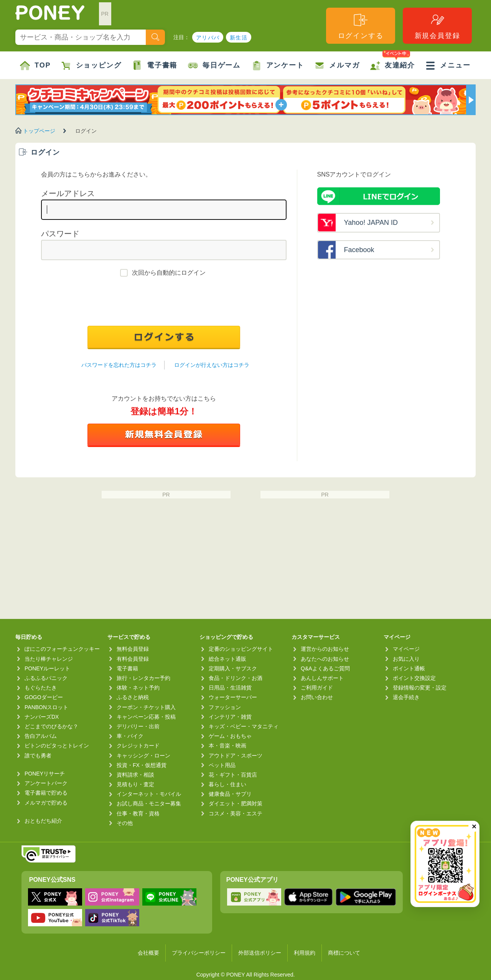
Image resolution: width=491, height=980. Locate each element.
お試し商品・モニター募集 (149, 803)
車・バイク (130, 736)
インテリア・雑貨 (230, 717)
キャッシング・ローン (143, 756)
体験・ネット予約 (138, 688)
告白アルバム (41, 736)
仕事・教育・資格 (138, 813)
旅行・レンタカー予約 (143, 678)
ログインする (361, 26)
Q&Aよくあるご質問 (325, 668)
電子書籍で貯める (46, 793)
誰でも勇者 (38, 756)
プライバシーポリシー (199, 953)
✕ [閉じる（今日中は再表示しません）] (474, 827)
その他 (125, 823)
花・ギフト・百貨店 (233, 775)
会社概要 (148, 953)
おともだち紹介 (43, 821)
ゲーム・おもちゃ (230, 736)
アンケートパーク (46, 783)
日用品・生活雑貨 (230, 688)
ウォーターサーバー (233, 697)
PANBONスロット (46, 707)
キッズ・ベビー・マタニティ (244, 726)
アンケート (278, 66)
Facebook (359, 250)
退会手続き (406, 697)
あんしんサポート (322, 678)
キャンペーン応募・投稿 (146, 717)
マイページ (406, 649)
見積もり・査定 (135, 784)
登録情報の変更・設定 (420, 688)
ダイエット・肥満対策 (236, 803)
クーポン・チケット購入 (146, 707)
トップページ (39, 131)
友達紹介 (393, 61)
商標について (344, 953)
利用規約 (305, 953)
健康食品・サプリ (230, 794)
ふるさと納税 (133, 697)
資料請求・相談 (135, 775)
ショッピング (91, 66)
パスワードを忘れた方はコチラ (119, 365)
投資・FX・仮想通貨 (142, 765)
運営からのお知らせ (325, 649)
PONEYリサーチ (45, 774)
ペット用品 (222, 765)
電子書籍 (155, 66)
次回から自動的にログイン (169, 273)
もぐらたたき (41, 688)
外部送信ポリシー (260, 953)
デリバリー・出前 (138, 726)
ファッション (225, 707)
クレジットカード (138, 746)
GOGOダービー (44, 697)
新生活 (239, 38)
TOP (35, 66)
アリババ (208, 38)
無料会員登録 (133, 649)
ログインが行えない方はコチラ (212, 365)
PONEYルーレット (47, 668)
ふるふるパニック (46, 678)
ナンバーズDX (42, 717)
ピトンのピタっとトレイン (57, 746)
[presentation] (164, 303)
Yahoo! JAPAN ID (371, 223)
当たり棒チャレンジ (49, 659)
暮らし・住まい (227, 784)
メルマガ (337, 66)
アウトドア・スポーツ (236, 756)
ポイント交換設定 (414, 678)
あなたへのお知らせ (325, 659)
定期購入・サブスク (233, 668)
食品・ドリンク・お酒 (236, 678)
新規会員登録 (437, 26)
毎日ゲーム (214, 66)
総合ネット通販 (227, 659)
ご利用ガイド (317, 688)
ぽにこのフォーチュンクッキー (62, 649)
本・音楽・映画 (227, 746)
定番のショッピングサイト (241, 649)
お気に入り (406, 659)
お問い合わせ (317, 697)
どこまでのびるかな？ (51, 726)
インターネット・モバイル (149, 794)
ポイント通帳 (409, 668)
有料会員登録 (133, 659)
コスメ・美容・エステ (236, 813)
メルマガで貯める (46, 803)
